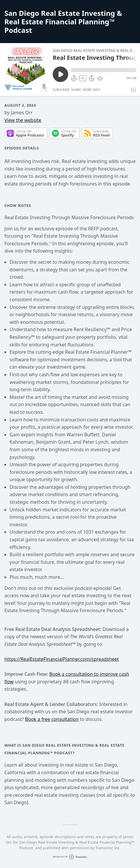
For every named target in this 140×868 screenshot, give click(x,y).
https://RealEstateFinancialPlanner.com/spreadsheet (62, 659)
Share (76, 90)
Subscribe (61, 90)
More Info (92, 90)
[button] (104, 70)
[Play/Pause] (26, 69)
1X (83, 78)
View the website (23, 120)
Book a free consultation (52, 719)
